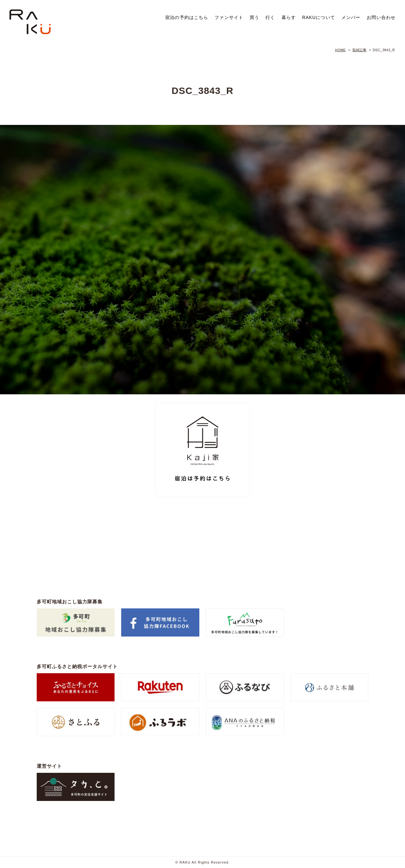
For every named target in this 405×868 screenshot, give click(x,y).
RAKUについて (319, 17)
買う (254, 17)
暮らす (289, 17)
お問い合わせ (381, 17)
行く (270, 17)
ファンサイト (229, 17)
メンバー (351, 17)
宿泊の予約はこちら (187, 17)
